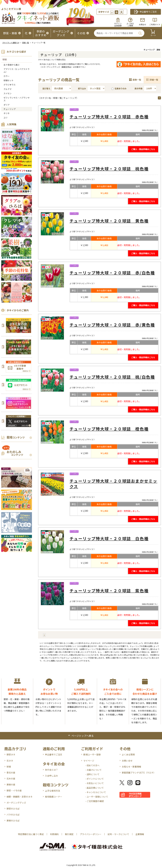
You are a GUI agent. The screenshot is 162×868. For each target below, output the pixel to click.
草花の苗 (11, 773)
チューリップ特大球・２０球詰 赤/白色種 (112, 273)
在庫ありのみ (119, 88)
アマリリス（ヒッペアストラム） (17, 70)
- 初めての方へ (92, 765)
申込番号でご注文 (54, 754)
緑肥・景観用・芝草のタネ (20, 797)
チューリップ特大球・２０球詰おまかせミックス (113, 484)
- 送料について (92, 774)
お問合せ (142, 24)
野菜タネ (11, 754)
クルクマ (8, 89)
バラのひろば (13, 815)
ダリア (7, 105)
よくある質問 (128, 754)
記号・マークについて (118, 834)
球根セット (9, 80)
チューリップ (10, 109)
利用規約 (54, 834)
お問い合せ (127, 761)
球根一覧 (25, 43)
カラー (7, 76)
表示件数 (139, 88)
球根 (5, 59)
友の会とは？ (51, 770)
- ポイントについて (95, 779)
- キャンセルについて (96, 792)
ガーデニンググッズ (16, 803)
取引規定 (69, 834)
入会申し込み (51, 776)
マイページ (89, 761)
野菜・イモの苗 (14, 790)
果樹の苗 (11, 785)
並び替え (46, 88)
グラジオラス (10, 85)
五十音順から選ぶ (12, 65)
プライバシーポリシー (91, 834)
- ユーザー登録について (97, 797)
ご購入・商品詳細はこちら (143, 149)
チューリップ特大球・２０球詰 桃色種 (109, 169)
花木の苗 (11, 779)
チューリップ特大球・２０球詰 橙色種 (109, 429)
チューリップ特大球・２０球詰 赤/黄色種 (112, 325)
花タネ (10, 761)
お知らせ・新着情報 (131, 767)
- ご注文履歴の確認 (95, 801)
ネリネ (7, 113)
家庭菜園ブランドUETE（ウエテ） (139, 773)
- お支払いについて (95, 783)
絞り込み (82, 88)
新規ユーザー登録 (92, 754)
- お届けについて (93, 770)
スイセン (8, 93)
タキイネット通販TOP (11, 43)
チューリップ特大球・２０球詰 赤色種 (109, 117)
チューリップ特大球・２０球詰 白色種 (109, 538)
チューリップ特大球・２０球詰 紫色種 (109, 590)
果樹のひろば (13, 821)
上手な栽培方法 (53, 791)
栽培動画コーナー (54, 797)
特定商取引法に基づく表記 (31, 834)
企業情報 (140, 834)
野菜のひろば (13, 809)
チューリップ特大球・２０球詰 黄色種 (109, 221)
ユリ (6, 118)
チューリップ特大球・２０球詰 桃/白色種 (112, 377)
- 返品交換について (95, 788)
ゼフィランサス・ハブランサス (17, 99)
